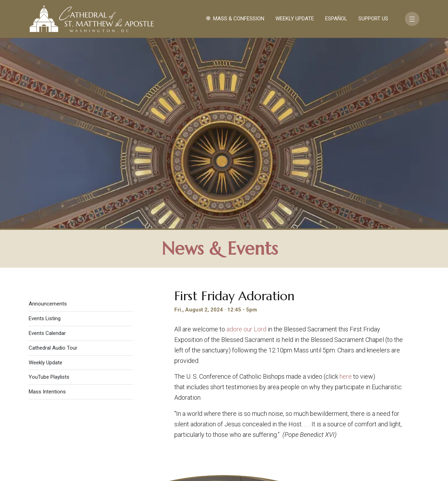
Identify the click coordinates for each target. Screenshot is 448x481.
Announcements (48, 116)
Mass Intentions (47, 204)
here (346, 188)
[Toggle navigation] (412, 19)
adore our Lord (246, 141)
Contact (327, 406)
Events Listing (45, 130)
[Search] (387, 427)
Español (336, 19)
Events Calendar (47, 145)
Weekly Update (295, 19)
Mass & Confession (239, 19)
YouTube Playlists (49, 189)
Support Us (373, 19)
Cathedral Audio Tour (53, 160)
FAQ (389, 406)
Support (362, 406)
